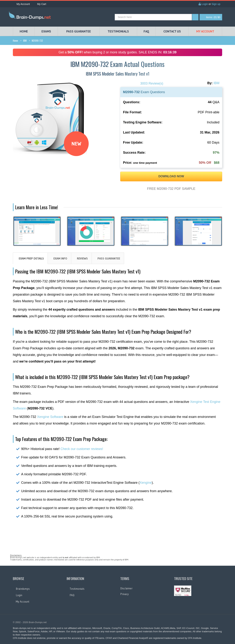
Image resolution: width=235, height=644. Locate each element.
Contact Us (172, 31)
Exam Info (60, 258)
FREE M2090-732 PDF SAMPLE (171, 189)
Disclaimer (126, 588)
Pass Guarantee (109, 258)
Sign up (216, 4)
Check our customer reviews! (82, 449)
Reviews (82, 258)
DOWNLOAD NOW (171, 176)
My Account (21, 4)
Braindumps (23, 589)
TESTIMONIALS (118, 31)
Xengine (146, 483)
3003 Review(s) (152, 83)
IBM (25, 41)
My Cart (40, 4)
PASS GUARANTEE (79, 31)
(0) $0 (213, 17)
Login (203, 4)
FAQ (146, 31)
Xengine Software (50, 417)
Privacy (124, 594)
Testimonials (77, 589)
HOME (24, 31)
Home (15, 41)
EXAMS (46, 31)
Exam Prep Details (31, 258)
